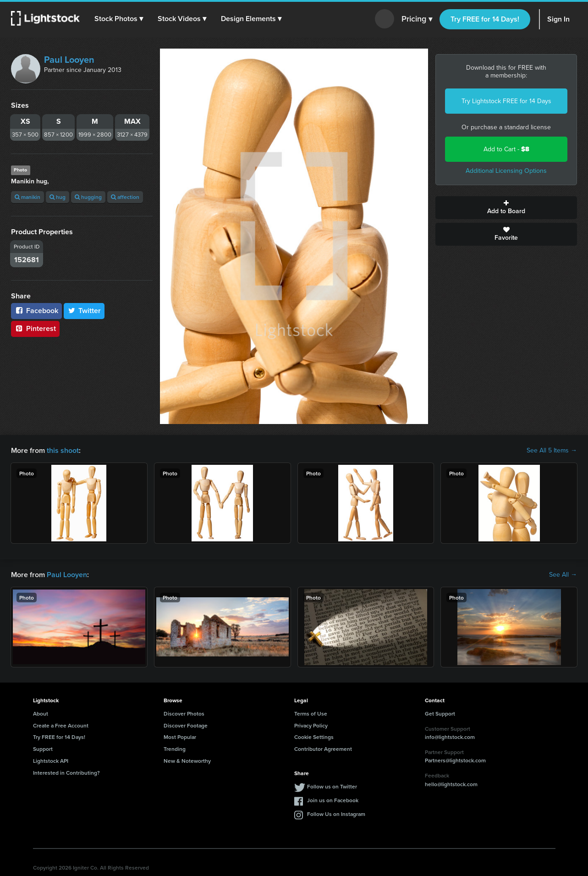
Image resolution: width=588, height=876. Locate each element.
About (41, 713)
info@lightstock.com (450, 737)
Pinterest (35, 328)
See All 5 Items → (552, 451)
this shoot (63, 450)
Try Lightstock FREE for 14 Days (506, 101)
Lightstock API (51, 761)
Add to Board (506, 208)
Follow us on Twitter (332, 786)
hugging (88, 197)
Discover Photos (184, 713)
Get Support (440, 713)
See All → (563, 575)
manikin (27, 197)
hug (58, 197)
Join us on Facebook (333, 800)
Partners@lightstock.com (455, 760)
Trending (175, 749)
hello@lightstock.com (451, 784)
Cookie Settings (314, 737)
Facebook (36, 311)
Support (43, 749)
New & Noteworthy (187, 761)
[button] (119, 19)
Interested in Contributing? (66, 773)
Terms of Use (311, 713)
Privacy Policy (311, 725)
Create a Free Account (61, 725)
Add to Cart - (506, 149)
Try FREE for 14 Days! (485, 19)
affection (125, 197)
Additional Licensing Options (506, 171)
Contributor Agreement (323, 749)
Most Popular (180, 737)
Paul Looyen (69, 60)
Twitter (84, 311)
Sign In (558, 19)
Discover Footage (186, 725)
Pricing (417, 19)
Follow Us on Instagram (336, 814)
